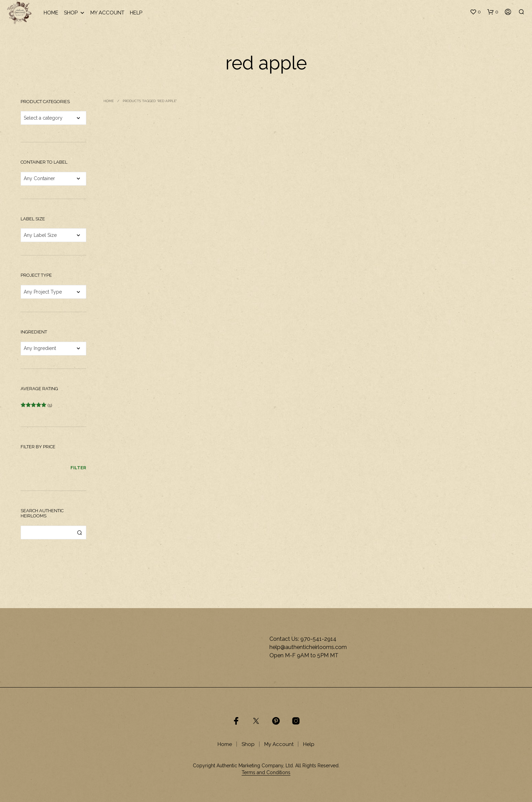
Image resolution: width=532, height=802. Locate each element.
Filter (78, 468)
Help (136, 13)
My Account (107, 13)
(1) (36, 405)
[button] (475, 12)
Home (51, 13)
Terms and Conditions (266, 773)
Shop (74, 13)
